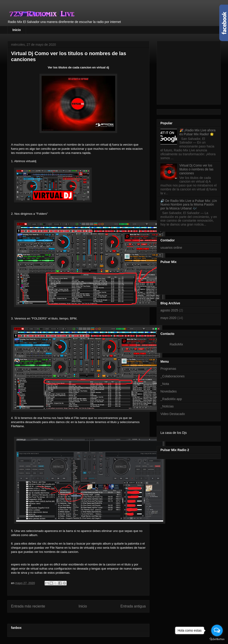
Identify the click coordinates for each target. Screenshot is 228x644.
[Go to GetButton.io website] (217, 639)
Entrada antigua (133, 606)
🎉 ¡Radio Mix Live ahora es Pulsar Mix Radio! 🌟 (198, 132)
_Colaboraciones (172, 376)
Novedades (169, 391)
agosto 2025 (169, 310)
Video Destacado (173, 414)
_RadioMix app (171, 399)
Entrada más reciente (28, 606)
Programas (168, 369)
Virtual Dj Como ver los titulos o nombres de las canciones (197, 169)
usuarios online (171, 248)
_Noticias (167, 406)
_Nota (165, 384)
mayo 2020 (168, 318)
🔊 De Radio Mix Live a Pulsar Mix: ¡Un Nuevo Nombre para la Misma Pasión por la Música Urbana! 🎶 (189, 205)
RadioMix (176, 344)
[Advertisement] (194, 71)
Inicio (17, 30)
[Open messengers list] (217, 630)
